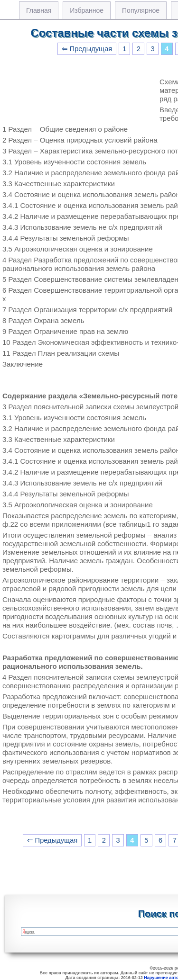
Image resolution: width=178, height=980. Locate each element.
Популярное (141, 10)
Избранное (87, 10)
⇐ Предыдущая (87, 49)
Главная (39, 10)
